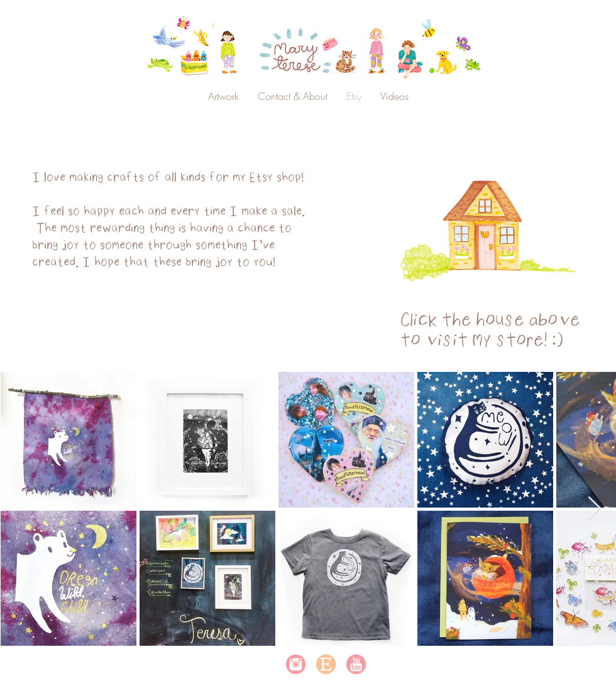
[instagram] (296, 664)
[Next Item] (594, 509)
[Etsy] (326, 664)
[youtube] (356, 664)
